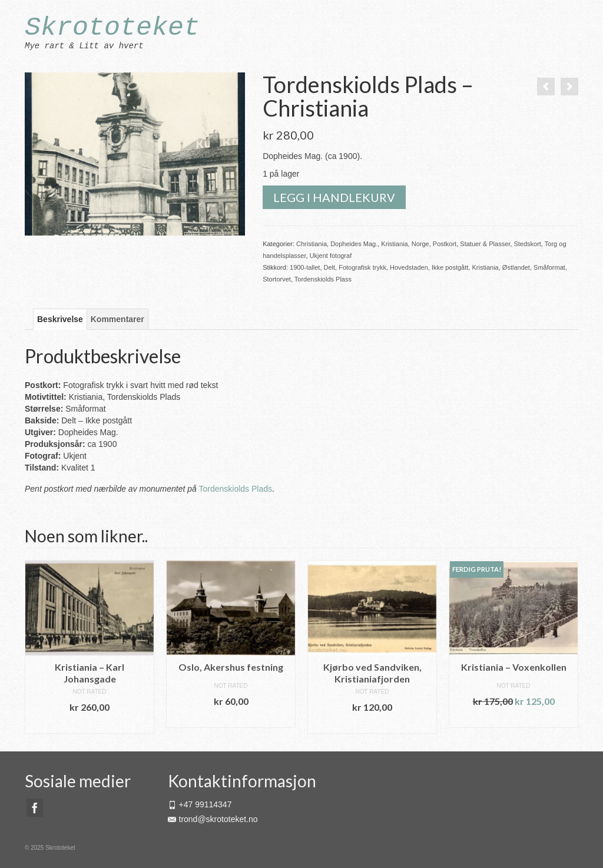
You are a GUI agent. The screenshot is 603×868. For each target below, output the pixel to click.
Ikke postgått (450, 267)
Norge (420, 244)
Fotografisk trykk (362, 267)
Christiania (312, 244)
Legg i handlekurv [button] (90, 725)
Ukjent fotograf (331, 256)
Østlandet (516, 267)
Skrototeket (112, 28)
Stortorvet (277, 279)
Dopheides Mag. (354, 244)
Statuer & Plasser (485, 244)
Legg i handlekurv (334, 197)
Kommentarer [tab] (117, 319)
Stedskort (527, 244)
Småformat (549, 267)
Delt (330, 267)
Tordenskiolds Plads (235, 489)
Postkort (445, 244)
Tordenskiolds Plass (323, 279)
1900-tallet (305, 267)
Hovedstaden (409, 267)
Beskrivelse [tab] (60, 319)
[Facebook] (35, 808)
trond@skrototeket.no (213, 819)
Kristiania (394, 244)
